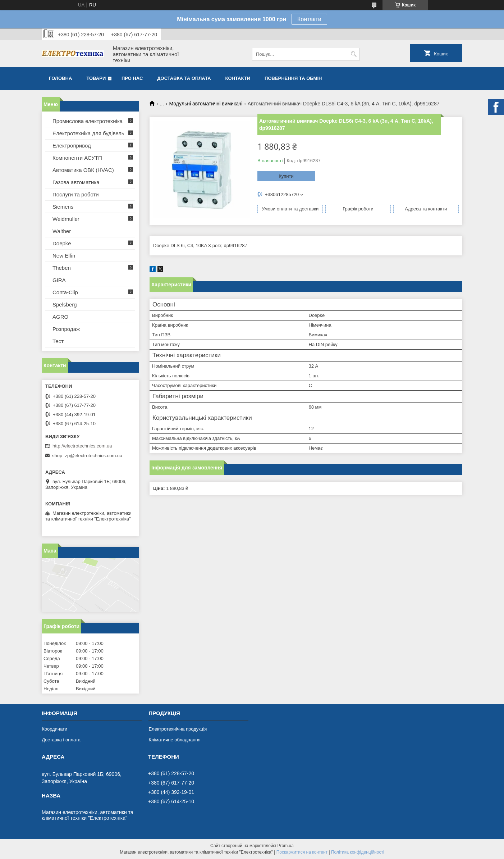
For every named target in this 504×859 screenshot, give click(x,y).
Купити (286, 176)
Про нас (132, 78)
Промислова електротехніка (88, 121)
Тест (58, 341)
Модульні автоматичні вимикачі (206, 104)
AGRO (60, 317)
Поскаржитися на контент (302, 852)
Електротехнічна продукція (178, 729)
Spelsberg (65, 304)
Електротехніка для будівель (88, 133)
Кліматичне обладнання (174, 740)
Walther (62, 231)
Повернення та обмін (293, 78)
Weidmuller (66, 219)
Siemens (63, 207)
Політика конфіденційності (358, 852)
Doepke (62, 243)
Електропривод (72, 146)
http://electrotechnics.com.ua (82, 446)
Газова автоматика (76, 182)
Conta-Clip (65, 292)
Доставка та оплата (184, 78)
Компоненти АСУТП (77, 158)
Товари (96, 78)
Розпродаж (66, 329)
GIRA (59, 280)
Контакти (309, 19)
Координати (54, 729)
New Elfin (64, 256)
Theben (62, 268)
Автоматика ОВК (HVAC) (83, 170)
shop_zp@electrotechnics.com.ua (87, 456)
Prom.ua (286, 846)
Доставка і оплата (61, 740)
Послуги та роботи (76, 194)
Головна (60, 78)
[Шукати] (354, 54)
